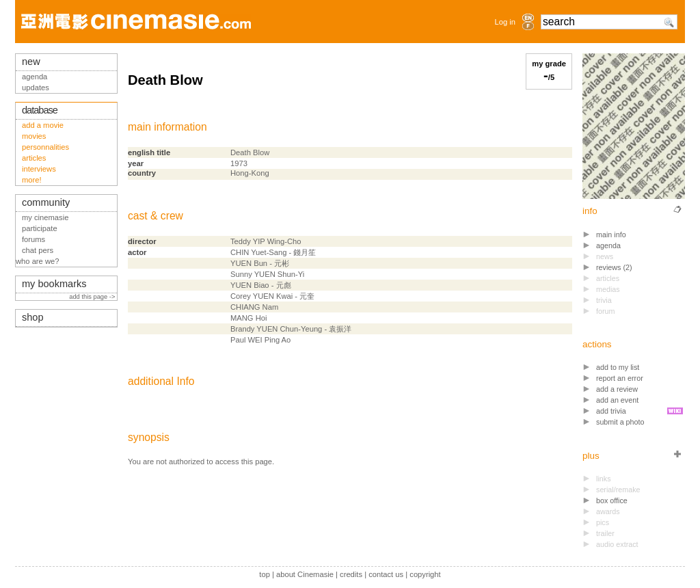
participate (40, 228)
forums (33, 239)
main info (611, 235)
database (40, 110)
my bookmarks (54, 284)
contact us (386, 574)
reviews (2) (614, 267)
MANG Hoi (248, 318)
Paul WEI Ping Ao (260, 340)
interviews (39, 169)
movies (34, 136)
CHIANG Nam (254, 307)
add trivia (611, 411)
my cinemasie (45, 217)
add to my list (618, 367)
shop (33, 317)
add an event (617, 400)
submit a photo (620, 422)
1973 (239, 163)
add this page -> (93, 297)
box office (612, 500)
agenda (608, 245)
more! (32, 180)
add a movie (43, 125)
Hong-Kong (250, 173)
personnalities (45, 147)
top (265, 574)
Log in (505, 22)
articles (34, 158)
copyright (425, 574)
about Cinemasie (305, 574)
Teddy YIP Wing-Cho (266, 241)
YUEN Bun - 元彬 (260, 263)
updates (36, 88)
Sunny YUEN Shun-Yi (267, 274)
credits (351, 574)
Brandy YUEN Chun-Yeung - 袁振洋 (291, 329)
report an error (620, 378)
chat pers (38, 250)
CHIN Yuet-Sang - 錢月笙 (273, 252)
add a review (617, 389)
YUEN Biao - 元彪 (261, 285)
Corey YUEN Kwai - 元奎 (272, 296)
